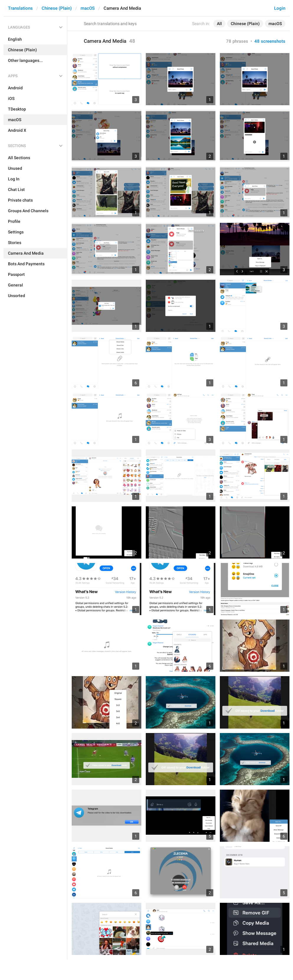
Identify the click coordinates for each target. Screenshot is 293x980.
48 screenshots (270, 41)
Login (280, 8)
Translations (20, 8)
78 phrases (237, 41)
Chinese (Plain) (57, 8)
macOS (88, 8)
